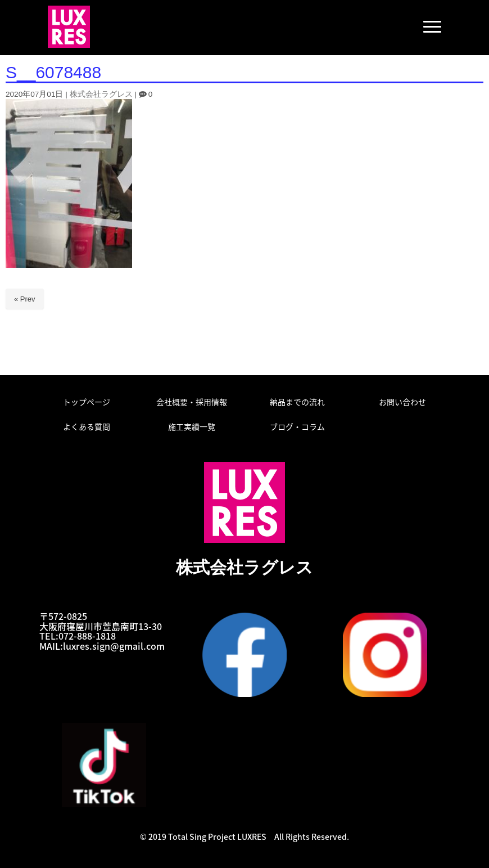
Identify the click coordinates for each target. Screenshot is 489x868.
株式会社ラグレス (101, 94)
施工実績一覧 (192, 426)
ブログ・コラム (297, 426)
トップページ (87, 402)
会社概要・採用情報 (192, 402)
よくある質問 (87, 426)
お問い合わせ (402, 402)
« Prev (25, 299)
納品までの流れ (297, 402)
